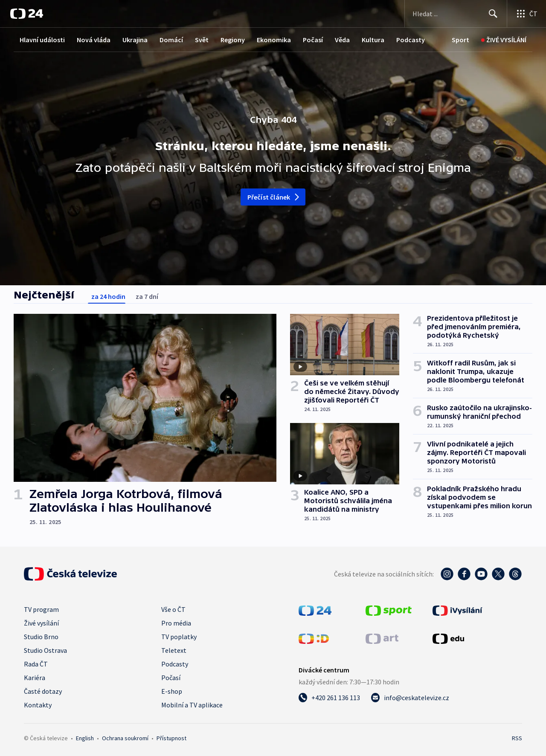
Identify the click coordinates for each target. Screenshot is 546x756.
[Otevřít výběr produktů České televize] (527, 14)
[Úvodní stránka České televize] (70, 574)
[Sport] (460, 40)
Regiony (233, 40)
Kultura (373, 40)
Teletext (174, 650)
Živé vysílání (41, 623)
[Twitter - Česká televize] (498, 574)
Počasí (313, 40)
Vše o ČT (173, 609)
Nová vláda (94, 40)
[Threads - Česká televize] (515, 574)
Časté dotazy (43, 691)
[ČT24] (27, 14)
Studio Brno (41, 637)
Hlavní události (42, 40)
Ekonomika (274, 40)
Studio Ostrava (45, 650)
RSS (517, 738)
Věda (342, 40)
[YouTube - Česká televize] (481, 574)
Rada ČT (36, 664)
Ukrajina (135, 40)
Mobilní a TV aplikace (192, 705)
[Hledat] (493, 14)
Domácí (171, 40)
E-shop (172, 691)
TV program (41, 609)
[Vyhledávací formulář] (456, 14)
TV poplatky (179, 637)
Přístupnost (171, 738)
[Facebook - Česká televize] (464, 574)
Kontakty (38, 705)
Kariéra (35, 678)
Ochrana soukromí (125, 738)
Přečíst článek (274, 197)
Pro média (176, 623)
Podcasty (411, 40)
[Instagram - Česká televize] (447, 574)
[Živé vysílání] (504, 40)
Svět (202, 40)
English (85, 738)
